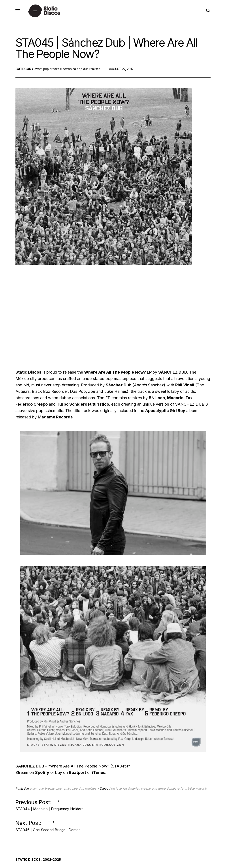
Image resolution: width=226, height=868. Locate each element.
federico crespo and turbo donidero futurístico (161, 791)
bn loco (116, 791)
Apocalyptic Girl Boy (165, 413)
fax (125, 791)
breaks (55, 71)
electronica (69, 71)
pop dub (85, 71)
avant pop (42, 71)
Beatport (77, 775)
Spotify (42, 775)
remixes (98, 71)
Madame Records (55, 419)
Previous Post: (49, 806)
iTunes (99, 775)
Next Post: (48, 827)
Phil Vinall (185, 387)
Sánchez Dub (119, 387)
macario (201, 791)
